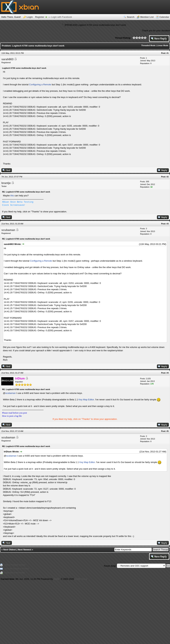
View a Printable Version (15, 565)
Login (30, 17)
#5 (168, 431)
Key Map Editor (86, 400)
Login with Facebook (62, 17)
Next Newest (24, 550)
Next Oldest (10, 550)
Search (131, 17)
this (12, 196)
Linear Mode (163, 45)
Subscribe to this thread (15, 573)
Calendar (164, 17)
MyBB (57, 579)
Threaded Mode (148, 45)
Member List (147, 17)
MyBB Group (81, 579)
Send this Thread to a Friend (17, 569)
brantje (6, 183)
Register (40, 17)
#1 (168, 53)
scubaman (8, 230)
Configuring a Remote (40, 85)
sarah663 (7, 59)
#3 (168, 224)
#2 (168, 177)
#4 (168, 373)
